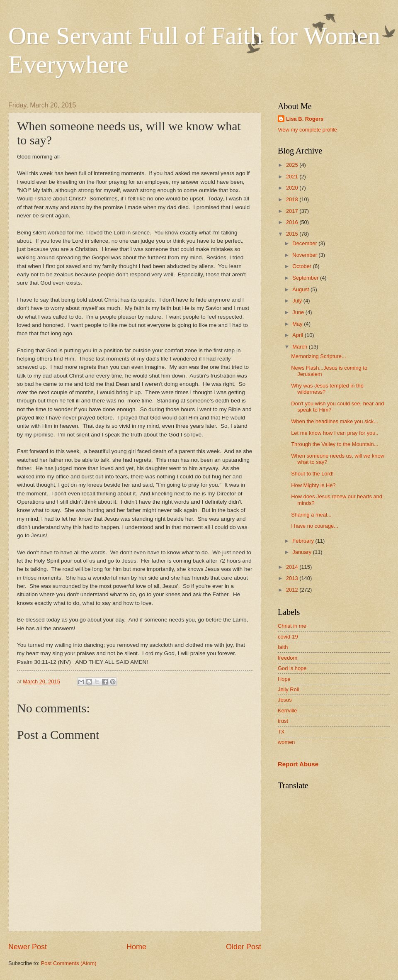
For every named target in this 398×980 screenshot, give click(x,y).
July (298, 301)
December (305, 243)
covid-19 (288, 637)
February (304, 541)
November (305, 255)
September (306, 278)
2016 (293, 222)
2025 (293, 165)
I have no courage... (315, 526)
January (302, 552)
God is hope (292, 668)
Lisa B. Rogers (305, 119)
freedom (288, 658)
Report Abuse (298, 764)
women (286, 742)
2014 (293, 567)
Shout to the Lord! (312, 474)
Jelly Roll (289, 689)
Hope (284, 679)
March (300, 347)
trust (283, 721)
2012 (293, 590)
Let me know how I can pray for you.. (335, 433)
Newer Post (28, 947)
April (298, 335)
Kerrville (288, 711)
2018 (293, 199)
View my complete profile (307, 130)
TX (281, 732)
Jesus (285, 700)
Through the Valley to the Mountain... (335, 444)
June (299, 312)
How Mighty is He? (313, 485)
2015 (293, 234)
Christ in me (292, 626)
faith (283, 647)
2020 (293, 188)
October (302, 266)
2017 (293, 211)
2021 (293, 177)
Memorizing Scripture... (318, 356)
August (301, 289)
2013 (293, 578)
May (298, 324)
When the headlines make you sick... (335, 421)
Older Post (244, 947)
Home (136, 947)
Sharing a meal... (311, 515)
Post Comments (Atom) (69, 963)
